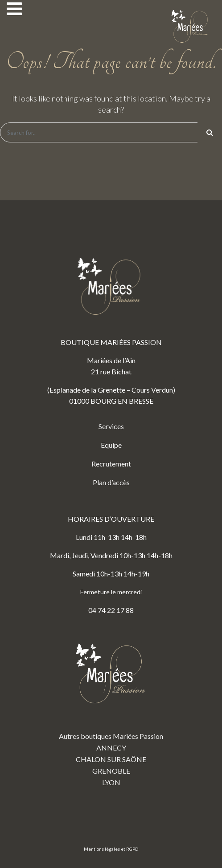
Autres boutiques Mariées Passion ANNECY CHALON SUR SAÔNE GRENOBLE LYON (111, 708)
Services (111, 426)
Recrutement (111, 464)
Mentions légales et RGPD (111, 849)
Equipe (111, 445)
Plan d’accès (111, 482)
